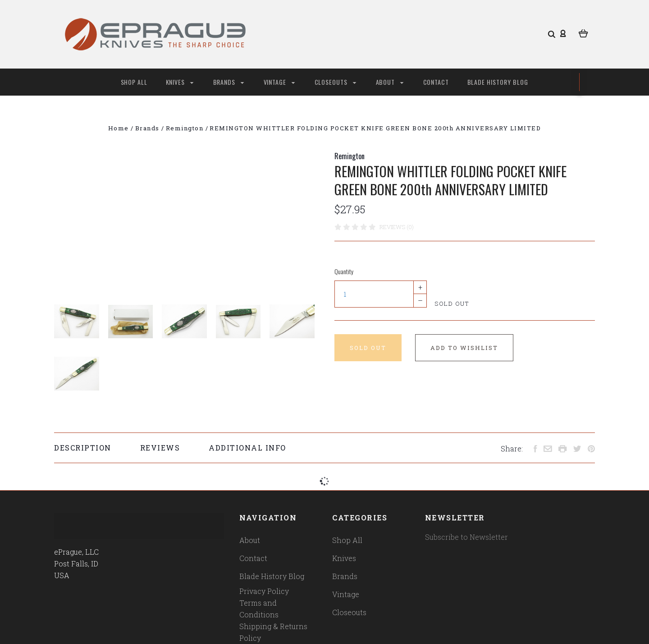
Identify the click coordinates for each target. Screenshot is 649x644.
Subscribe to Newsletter (466, 537)
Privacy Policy (264, 591)
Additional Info (247, 448)
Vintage (279, 82)
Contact (436, 82)
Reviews (160, 448)
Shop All (134, 82)
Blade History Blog (498, 82)
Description (83, 448)
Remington (350, 156)
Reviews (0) (397, 227)
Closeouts (336, 82)
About (390, 82)
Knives (180, 82)
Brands (229, 82)
